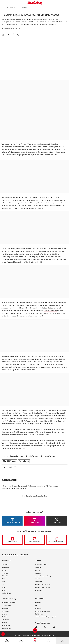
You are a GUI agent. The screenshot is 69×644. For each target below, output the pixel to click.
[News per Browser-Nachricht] (57, 540)
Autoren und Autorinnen (9, 603)
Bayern (9, 8)
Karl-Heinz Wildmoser (47, 359)
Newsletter (38, 567)
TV (3, 585)
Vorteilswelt (38, 582)
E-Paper (4, 614)
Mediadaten (6, 620)
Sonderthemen (6, 628)
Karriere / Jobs (6, 605)
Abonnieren (5, 608)
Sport (4, 582)
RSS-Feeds (38, 573)
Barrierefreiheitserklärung (42, 611)
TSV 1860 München (10, 461)
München (5, 565)
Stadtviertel (5, 567)
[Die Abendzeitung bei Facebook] (12, 521)
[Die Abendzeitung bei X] (57, 521)
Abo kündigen (39, 614)
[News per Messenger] (12, 540)
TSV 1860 (5, 576)
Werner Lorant (33, 144)
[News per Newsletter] (34, 540)
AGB (36, 605)
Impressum (38, 603)
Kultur (4, 587)
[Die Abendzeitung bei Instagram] (34, 521)
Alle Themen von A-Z (41, 565)
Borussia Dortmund (50, 311)
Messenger (38, 570)
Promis (4, 579)
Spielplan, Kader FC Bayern (43, 585)
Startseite (4, 8)
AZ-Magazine (6, 625)
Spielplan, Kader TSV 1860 (42, 587)
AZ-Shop (4, 622)
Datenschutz (38, 608)
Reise (4, 590)
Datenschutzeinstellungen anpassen (46, 617)
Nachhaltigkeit (6, 593)
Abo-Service (6, 611)
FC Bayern (5, 573)
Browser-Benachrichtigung (43, 576)
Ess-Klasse (38, 579)
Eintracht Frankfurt (15, 313)
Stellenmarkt (38, 590)
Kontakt (4, 617)
